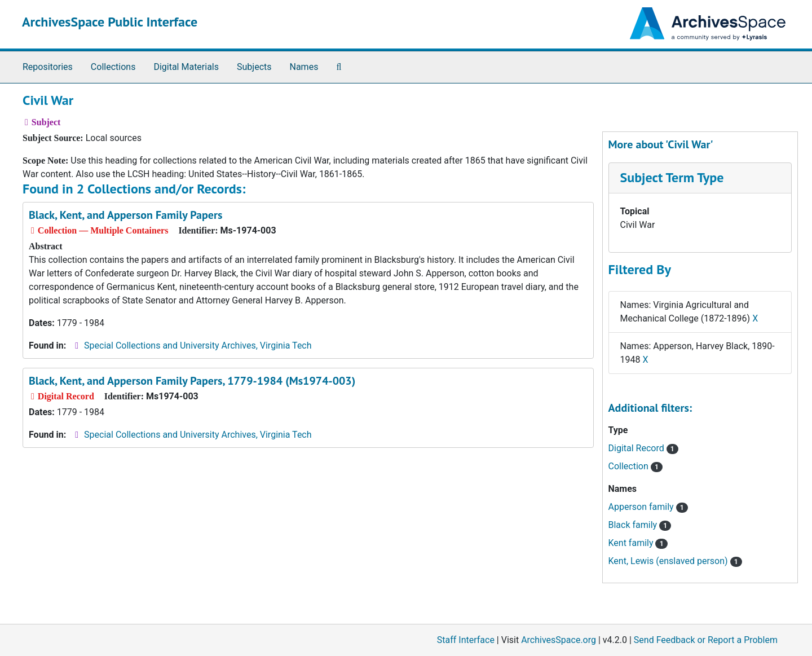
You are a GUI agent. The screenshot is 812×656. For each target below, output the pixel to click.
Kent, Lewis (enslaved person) (675, 561)
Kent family (638, 543)
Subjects (254, 67)
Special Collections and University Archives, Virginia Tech (198, 345)
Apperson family (648, 507)
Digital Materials (186, 67)
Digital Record (643, 448)
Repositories (48, 67)
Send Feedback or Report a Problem (706, 640)
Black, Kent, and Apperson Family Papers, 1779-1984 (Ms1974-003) (192, 381)
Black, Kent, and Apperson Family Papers (125, 215)
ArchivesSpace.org (559, 640)
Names (304, 67)
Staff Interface (466, 640)
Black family (640, 525)
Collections (113, 67)
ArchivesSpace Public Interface (110, 22)
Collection (636, 466)
